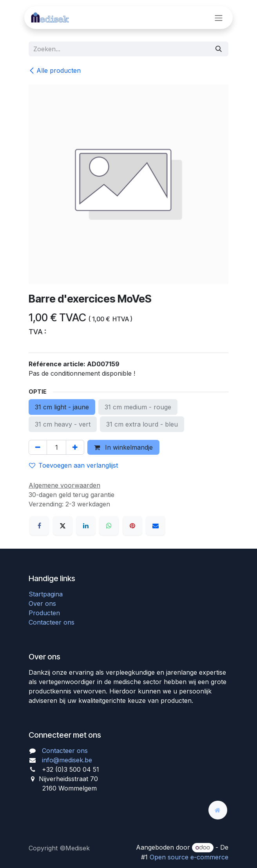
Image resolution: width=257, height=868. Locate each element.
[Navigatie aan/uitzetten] (219, 18)
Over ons (42, 603)
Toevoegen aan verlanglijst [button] (73, 465)
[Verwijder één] (38, 447)
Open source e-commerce (189, 857)
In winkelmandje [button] (123, 447)
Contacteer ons (52, 622)
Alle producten (55, 70)
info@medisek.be (67, 760)
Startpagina (46, 594)
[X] (63, 526)
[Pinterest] (132, 526)
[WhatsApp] (109, 526)
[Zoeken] (219, 49)
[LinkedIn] (86, 526)
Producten (44, 613)
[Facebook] (39, 526)
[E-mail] (156, 526)
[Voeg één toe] (75, 447)
